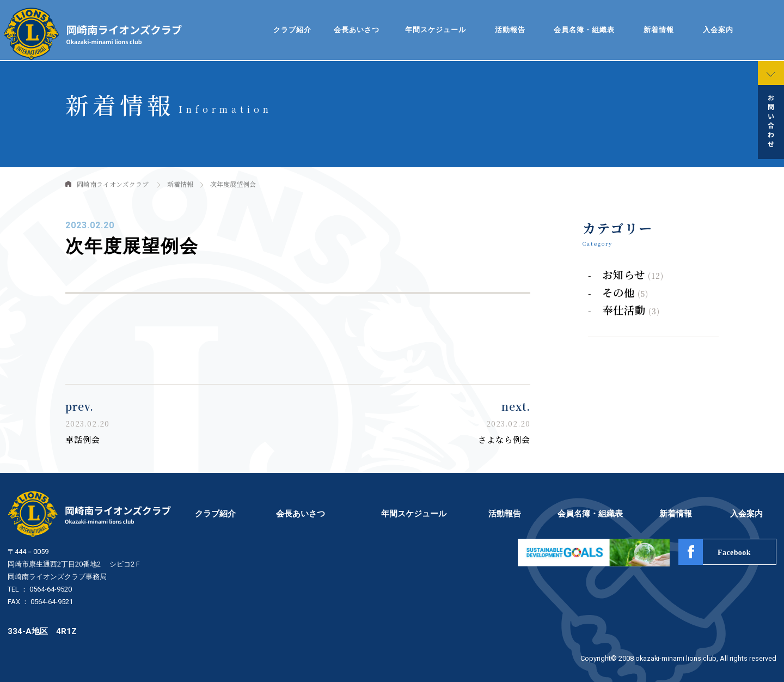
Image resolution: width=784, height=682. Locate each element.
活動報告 (510, 30)
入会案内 (718, 30)
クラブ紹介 (292, 30)
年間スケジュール (436, 30)
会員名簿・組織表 (584, 30)
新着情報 (659, 30)
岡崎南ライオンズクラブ (113, 184)
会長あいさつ (357, 30)
